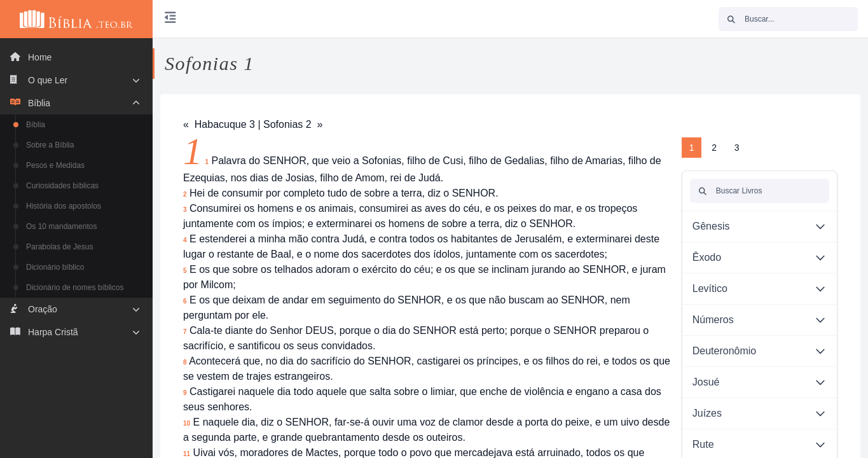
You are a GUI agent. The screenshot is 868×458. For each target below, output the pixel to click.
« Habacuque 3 (219, 124)
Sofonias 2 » (293, 124)
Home (31, 57)
